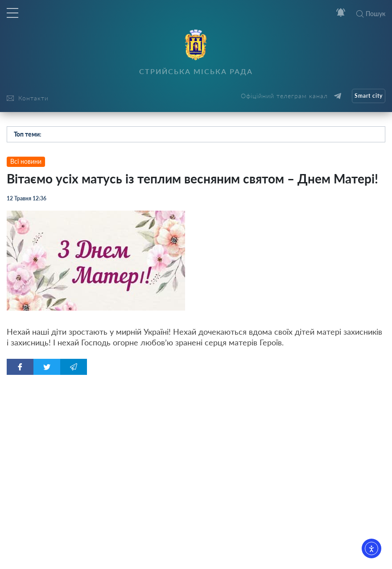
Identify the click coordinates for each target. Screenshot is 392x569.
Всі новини (26, 161)
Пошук (371, 14)
